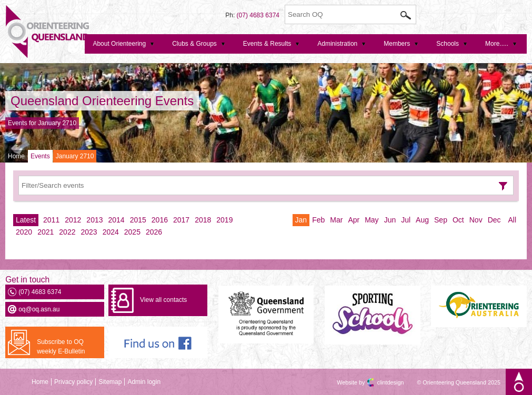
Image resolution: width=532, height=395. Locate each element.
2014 (117, 220)
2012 (73, 220)
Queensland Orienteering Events (102, 101)
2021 (46, 232)
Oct (458, 220)
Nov (476, 220)
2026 (154, 232)
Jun (390, 220)
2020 (24, 232)
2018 (203, 220)
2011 (51, 220)
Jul (406, 220)
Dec (494, 220)
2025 (132, 232)
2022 (67, 232)
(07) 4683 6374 (258, 15)
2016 (160, 220)
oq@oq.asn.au (39, 309)
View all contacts (163, 300)
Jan (301, 220)
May (372, 220)
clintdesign (381, 382)
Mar (336, 220)
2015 (138, 220)
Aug (422, 220)
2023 (89, 232)
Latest (26, 220)
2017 (181, 220)
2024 (111, 232)
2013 (94, 220)
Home (16, 156)
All (512, 220)
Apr (354, 220)
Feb (318, 220)
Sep (441, 220)
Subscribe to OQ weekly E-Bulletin (61, 347)
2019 (224, 220)
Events (40, 156)
